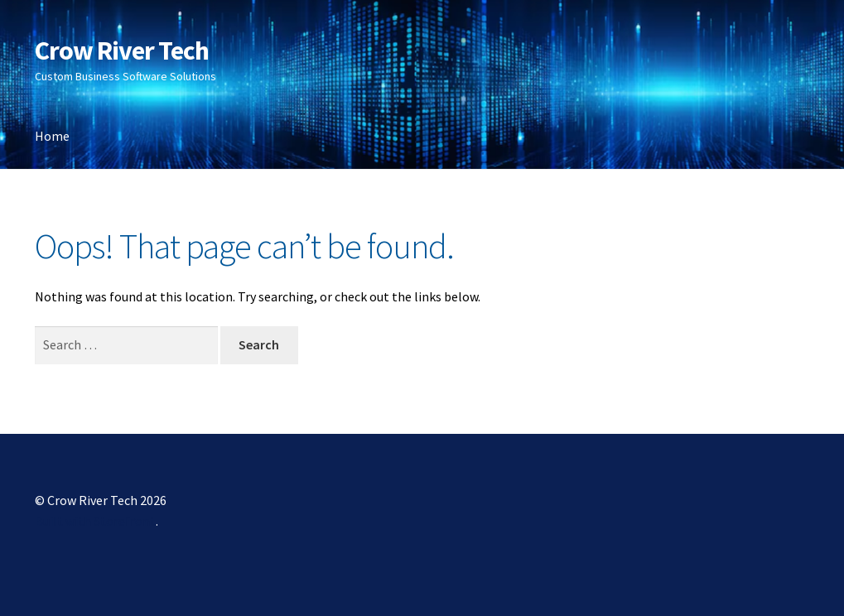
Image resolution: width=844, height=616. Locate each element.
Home (52, 136)
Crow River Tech (122, 51)
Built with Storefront (95, 521)
